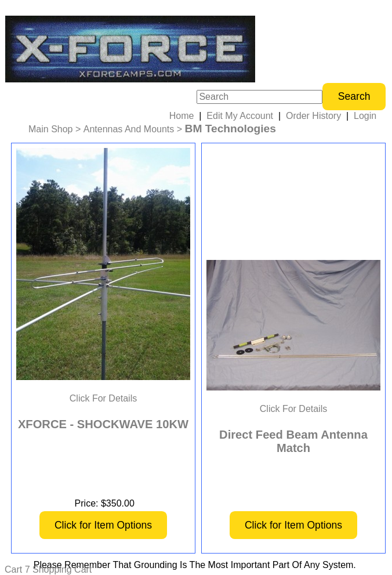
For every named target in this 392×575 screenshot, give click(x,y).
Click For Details (103, 398)
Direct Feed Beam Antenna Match (293, 441)
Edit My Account (240, 116)
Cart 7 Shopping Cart (48, 569)
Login (365, 116)
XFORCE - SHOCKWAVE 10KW (103, 424)
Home (182, 116)
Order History (313, 116)
